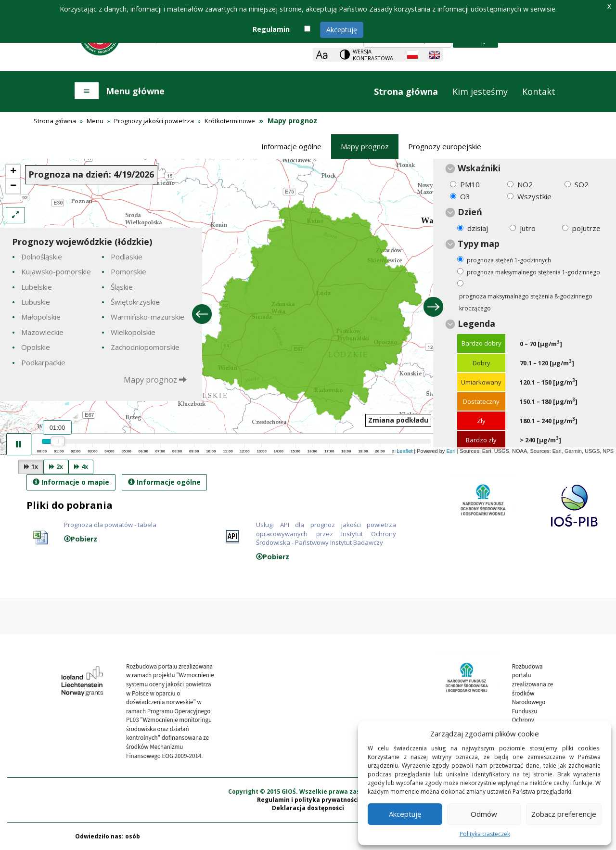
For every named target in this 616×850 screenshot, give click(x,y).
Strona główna (406, 91)
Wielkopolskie (133, 332)
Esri (451, 451)
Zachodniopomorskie (145, 347)
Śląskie (122, 287)
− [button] (13, 186)
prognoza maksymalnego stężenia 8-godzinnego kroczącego (526, 302)
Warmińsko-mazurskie (148, 317)
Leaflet (404, 451)
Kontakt (539, 91)
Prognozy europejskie (445, 146)
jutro (528, 228)
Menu (95, 121)
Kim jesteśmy (480, 91)
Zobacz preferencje (564, 814)
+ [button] (13, 172)
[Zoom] (322, 55)
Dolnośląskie (42, 257)
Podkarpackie (43, 362)
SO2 (582, 184)
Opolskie (36, 347)
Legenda (476, 323)
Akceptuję (342, 30)
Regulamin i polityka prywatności (308, 800)
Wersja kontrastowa (373, 55)
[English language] (435, 55)
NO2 (525, 184)
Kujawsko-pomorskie (56, 271)
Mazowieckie (42, 332)
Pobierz (81, 539)
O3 (465, 196)
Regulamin (271, 29)
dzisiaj (478, 228)
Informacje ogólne (291, 146)
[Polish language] (412, 55)
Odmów (484, 814)
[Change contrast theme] (367, 55)
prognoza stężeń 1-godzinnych (509, 260)
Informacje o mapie (71, 482)
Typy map (479, 244)
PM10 (470, 184)
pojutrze (586, 228)
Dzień (470, 212)
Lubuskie (36, 302)
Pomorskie (128, 271)
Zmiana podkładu (398, 420)
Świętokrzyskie (135, 302)
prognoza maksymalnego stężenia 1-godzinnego (533, 272)
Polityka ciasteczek (485, 834)
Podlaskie (127, 257)
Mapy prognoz (365, 146)
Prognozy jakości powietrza (154, 121)
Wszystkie (534, 196)
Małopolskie (41, 317)
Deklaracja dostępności (308, 808)
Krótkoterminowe (230, 121)
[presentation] (308, 307)
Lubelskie (37, 287)
